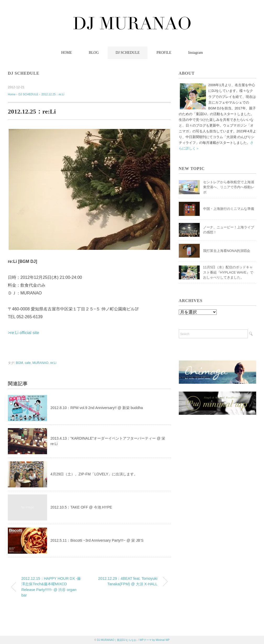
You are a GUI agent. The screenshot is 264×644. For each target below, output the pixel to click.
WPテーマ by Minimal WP (154, 640)
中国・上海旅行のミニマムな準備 (229, 209)
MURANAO (40, 363)
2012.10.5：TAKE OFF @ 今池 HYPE (81, 507)
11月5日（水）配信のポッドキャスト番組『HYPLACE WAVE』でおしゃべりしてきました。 (228, 272)
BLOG (94, 53)
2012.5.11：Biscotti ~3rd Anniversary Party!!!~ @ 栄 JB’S (97, 540)
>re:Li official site (23, 333)
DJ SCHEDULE (128, 53)
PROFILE (164, 53)
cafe (28, 363)
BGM (19, 363)
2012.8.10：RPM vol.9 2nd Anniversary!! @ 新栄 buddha (97, 408)
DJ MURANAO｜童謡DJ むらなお (117, 640)
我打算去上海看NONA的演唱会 (227, 251)
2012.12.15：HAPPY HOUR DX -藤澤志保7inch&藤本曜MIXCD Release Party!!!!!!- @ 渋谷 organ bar (51, 587)
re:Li (53, 363)
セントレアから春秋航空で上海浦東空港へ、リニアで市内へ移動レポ (229, 187)
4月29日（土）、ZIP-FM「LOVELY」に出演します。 (94, 474)
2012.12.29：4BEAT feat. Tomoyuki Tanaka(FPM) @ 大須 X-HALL (128, 581)
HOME (67, 53)
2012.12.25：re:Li (53, 94)
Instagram (196, 53)
